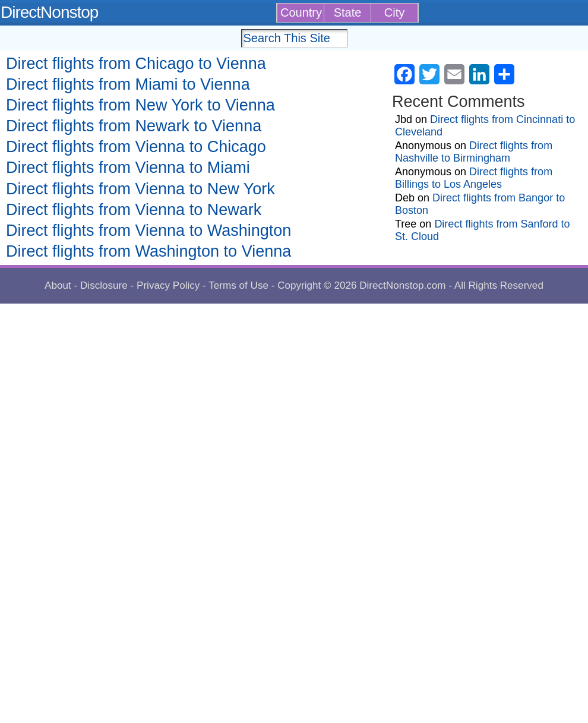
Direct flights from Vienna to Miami (128, 168)
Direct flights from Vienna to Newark (134, 210)
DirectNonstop (49, 12)
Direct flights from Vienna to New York (140, 189)
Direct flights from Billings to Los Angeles (474, 178)
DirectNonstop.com (402, 285)
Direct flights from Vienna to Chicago (136, 147)
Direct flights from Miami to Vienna (128, 84)
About (58, 285)
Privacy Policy (168, 285)
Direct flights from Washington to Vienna (148, 251)
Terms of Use (238, 285)
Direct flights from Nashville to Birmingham (474, 152)
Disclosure (104, 285)
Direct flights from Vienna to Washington (148, 231)
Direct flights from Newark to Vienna (134, 126)
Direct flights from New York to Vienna (140, 105)
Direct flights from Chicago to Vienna (136, 64)
